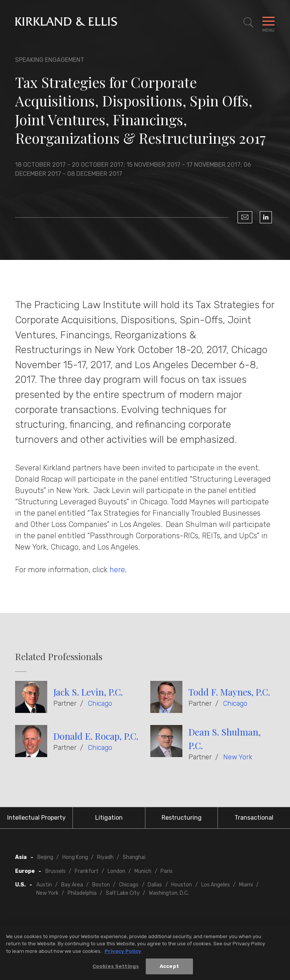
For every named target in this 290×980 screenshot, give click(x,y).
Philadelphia (82, 893)
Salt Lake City (123, 893)
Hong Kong (75, 857)
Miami (246, 885)
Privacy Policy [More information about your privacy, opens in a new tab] (123, 953)
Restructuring (182, 818)
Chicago (100, 704)
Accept (169, 969)
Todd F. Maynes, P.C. (229, 692)
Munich (143, 871)
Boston (101, 885)
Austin (44, 885)
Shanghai (134, 857)
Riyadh (105, 857)
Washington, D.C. (169, 893)
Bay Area (72, 885)
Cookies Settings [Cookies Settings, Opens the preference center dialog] (116, 969)
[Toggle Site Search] (248, 23)
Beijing (45, 857)
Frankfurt (87, 871)
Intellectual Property (36, 818)
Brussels (56, 871)
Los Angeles (216, 885)
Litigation (109, 818)
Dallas (155, 885)
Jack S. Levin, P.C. (88, 692)
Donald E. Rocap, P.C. (96, 736)
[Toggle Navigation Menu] (268, 23)
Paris (167, 871)
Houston (181, 885)
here (117, 570)
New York (238, 757)
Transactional (254, 818)
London (116, 871)
